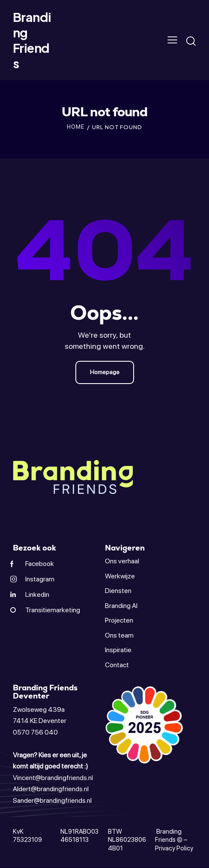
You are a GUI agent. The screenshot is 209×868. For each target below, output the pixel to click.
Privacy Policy (174, 848)
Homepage (105, 372)
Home (76, 127)
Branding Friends (168, 836)
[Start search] (191, 41)
